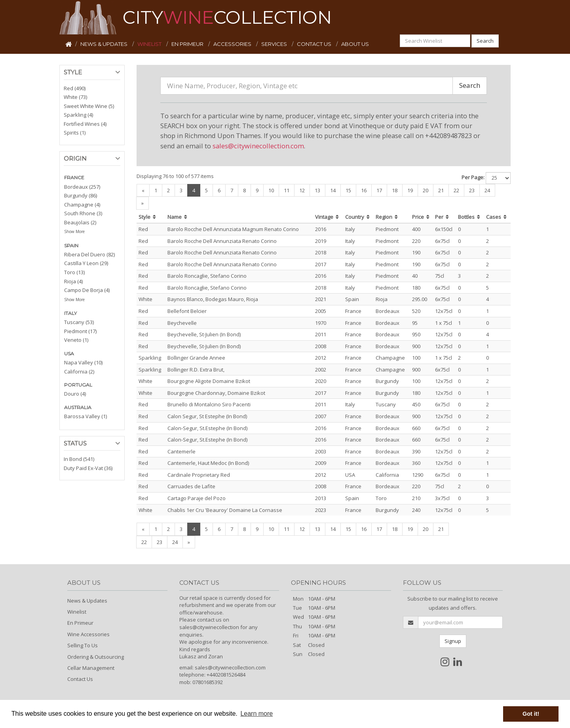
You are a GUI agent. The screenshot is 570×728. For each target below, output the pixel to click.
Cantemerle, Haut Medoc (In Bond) (208, 463)
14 (333, 190)
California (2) (79, 372)
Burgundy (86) (81, 195)
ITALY (70, 313)
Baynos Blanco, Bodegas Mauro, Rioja (213, 299)
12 (302, 190)
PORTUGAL (78, 385)
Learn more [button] (256, 714)
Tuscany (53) (79, 322)
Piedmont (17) (80, 331)
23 (472, 190)
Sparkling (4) (78, 115)
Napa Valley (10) (83, 362)
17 (379, 190)
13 (317, 190)
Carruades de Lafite (191, 486)
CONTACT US (315, 44)
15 (348, 190)
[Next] (142, 203)
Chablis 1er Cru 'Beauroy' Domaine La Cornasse (225, 510)
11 (287, 190)
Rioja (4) (73, 281)
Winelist (77, 612)
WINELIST (150, 44)
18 (395, 190)
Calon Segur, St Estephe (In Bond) (207, 416)
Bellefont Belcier (187, 311)
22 (456, 190)
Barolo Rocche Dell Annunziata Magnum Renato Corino (233, 229)
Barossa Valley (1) (85, 416)
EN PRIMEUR (188, 44)
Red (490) (75, 88)
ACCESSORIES (233, 44)
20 (426, 190)
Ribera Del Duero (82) (89, 254)
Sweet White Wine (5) (89, 106)
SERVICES (275, 44)
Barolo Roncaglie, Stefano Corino (207, 276)
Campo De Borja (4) (87, 290)
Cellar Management (91, 668)
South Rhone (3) (83, 213)
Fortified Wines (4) (85, 124)
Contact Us (80, 679)
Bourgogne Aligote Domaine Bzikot (209, 381)
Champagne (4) (82, 205)
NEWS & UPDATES (104, 44)
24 (487, 190)
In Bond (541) (79, 459)
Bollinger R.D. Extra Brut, (196, 370)
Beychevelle (182, 323)
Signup (453, 641)
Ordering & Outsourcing (96, 657)
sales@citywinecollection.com (258, 146)
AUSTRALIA (78, 407)
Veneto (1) (76, 340)
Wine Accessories (88, 634)
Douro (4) (75, 394)
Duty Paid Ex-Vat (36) (88, 468)
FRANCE (74, 177)
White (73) (75, 97)
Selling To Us (83, 645)
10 (271, 190)
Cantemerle (181, 451)
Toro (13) (74, 272)
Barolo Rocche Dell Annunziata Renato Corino (222, 241)
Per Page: (473, 177)
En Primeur (80, 623)
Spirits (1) (75, 133)
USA (69, 354)
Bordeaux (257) (82, 187)
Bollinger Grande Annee (196, 358)
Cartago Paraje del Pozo (197, 498)
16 (364, 190)
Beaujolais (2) (80, 222)
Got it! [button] (531, 714)
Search (485, 41)
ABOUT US (355, 44)
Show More (74, 231)
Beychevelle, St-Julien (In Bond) (204, 334)
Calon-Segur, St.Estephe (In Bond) (207, 428)
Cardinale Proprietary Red (199, 475)
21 (441, 190)
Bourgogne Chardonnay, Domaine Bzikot (216, 393)
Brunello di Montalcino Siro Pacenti (209, 404)
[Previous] (143, 191)
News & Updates (87, 601)
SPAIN (71, 246)
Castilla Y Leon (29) (86, 263)
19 (410, 190)
